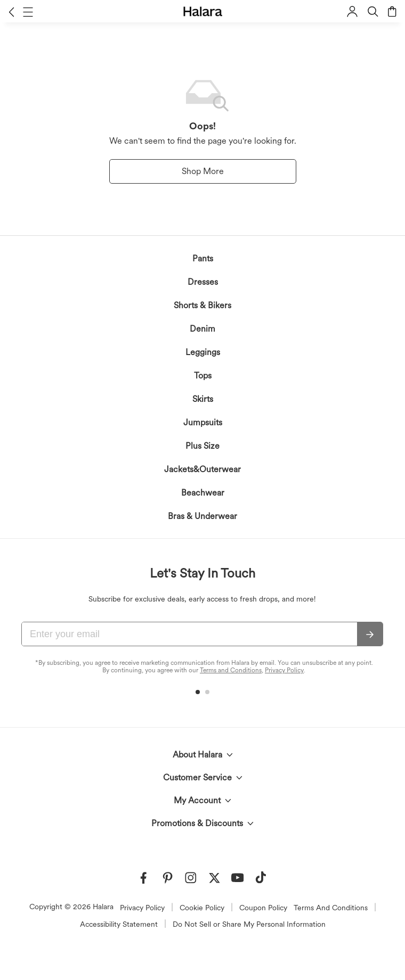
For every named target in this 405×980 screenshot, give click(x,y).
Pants (203, 258)
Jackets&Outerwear (203, 469)
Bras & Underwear (203, 516)
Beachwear (203, 493)
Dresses (203, 282)
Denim (203, 329)
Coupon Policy (263, 908)
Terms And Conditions (331, 908)
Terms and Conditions (231, 670)
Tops (203, 376)
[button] (11, 12)
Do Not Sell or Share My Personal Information (249, 924)
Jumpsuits (203, 422)
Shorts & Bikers (203, 305)
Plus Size (203, 446)
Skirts (203, 399)
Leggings (203, 352)
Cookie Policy (202, 908)
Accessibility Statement (119, 924)
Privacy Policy (284, 670)
